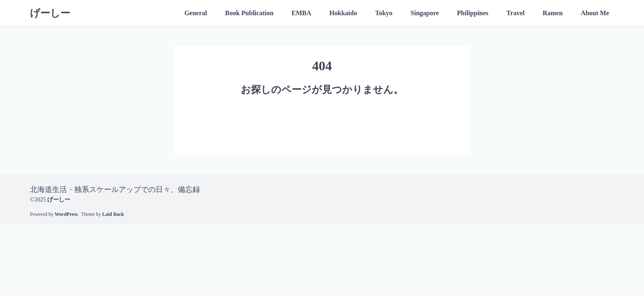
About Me (595, 13)
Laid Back (113, 214)
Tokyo (384, 13)
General (196, 13)
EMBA (301, 13)
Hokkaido (343, 13)
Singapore (425, 13)
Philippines (473, 13)
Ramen (553, 13)
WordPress (66, 214)
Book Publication (249, 13)
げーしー (50, 13)
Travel (515, 13)
